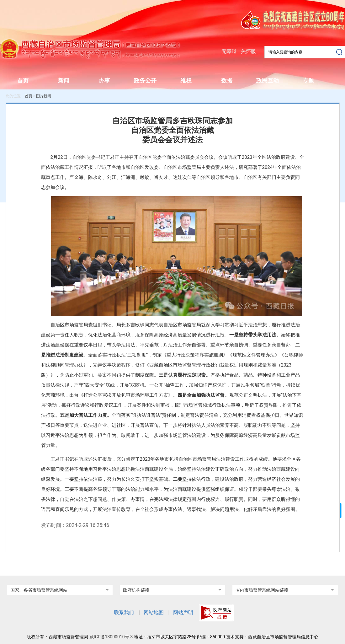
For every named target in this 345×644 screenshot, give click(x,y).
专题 (308, 80)
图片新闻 (44, 96)
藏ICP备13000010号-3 (111, 637)
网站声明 (183, 612)
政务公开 (145, 80)
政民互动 (268, 80)
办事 (104, 80)
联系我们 (124, 612)
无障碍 (229, 51)
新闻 (64, 80)
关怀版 (248, 51)
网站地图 (154, 612)
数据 (227, 80)
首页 (23, 80)
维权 (186, 80)
